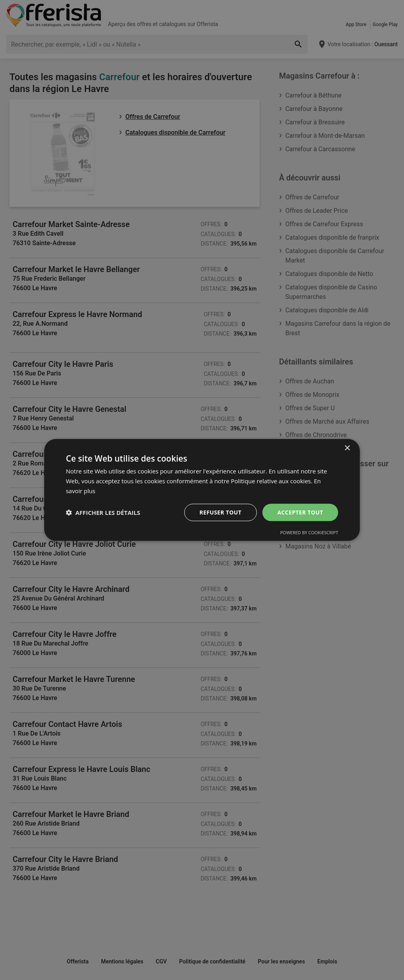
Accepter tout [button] (300, 512)
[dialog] (202, 490)
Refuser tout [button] (220, 512)
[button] (103, 513)
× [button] (347, 448)
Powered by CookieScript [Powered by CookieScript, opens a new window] (309, 532)
